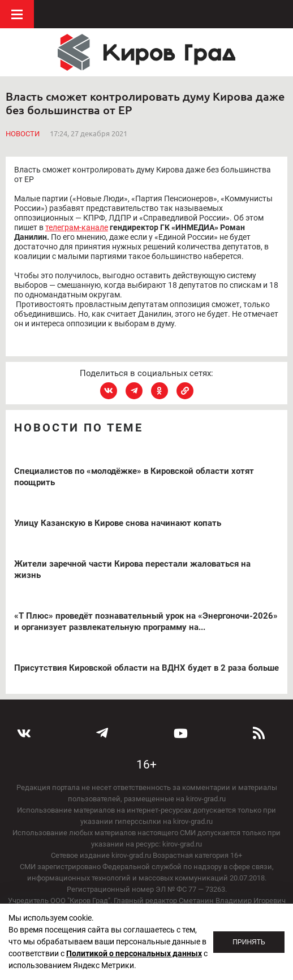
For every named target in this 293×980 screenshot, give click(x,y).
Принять (249, 942)
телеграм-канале (77, 227)
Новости (23, 134)
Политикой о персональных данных (134, 953)
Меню (17, 14)
